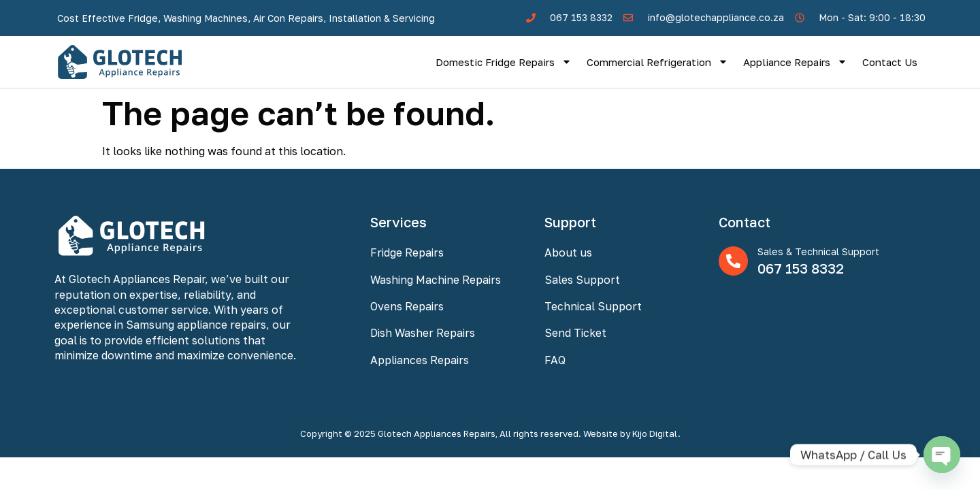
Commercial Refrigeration (657, 62)
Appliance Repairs (795, 62)
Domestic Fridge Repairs (504, 62)
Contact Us (890, 62)
